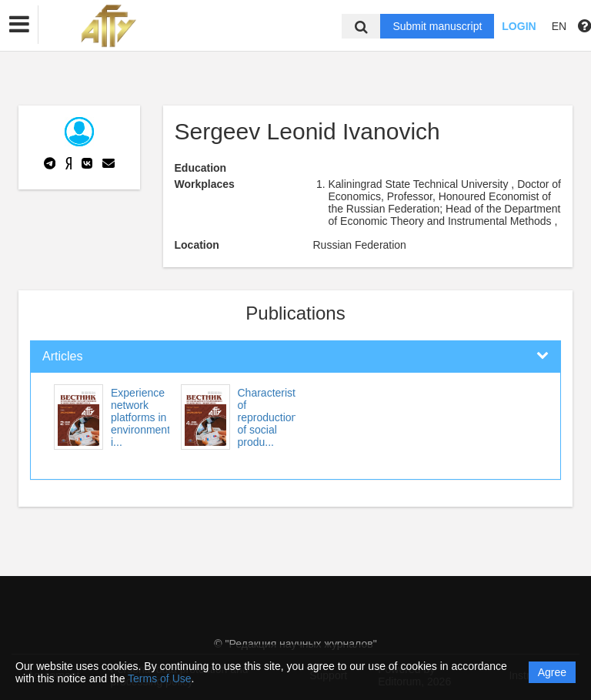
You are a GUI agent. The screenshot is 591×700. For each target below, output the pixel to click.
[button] (19, 25)
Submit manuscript (437, 26)
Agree (552, 672)
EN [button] (559, 26)
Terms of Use (159, 678)
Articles (62, 356)
